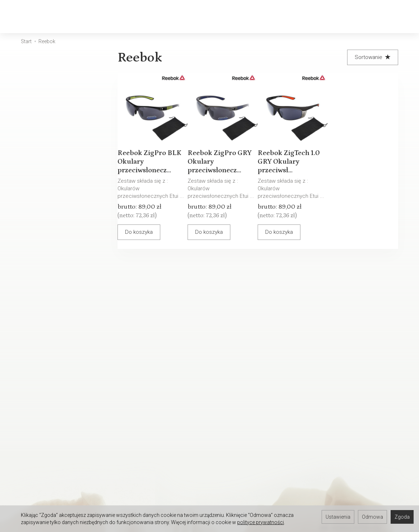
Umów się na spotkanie (67, 495)
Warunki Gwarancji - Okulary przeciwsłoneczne (159, 389)
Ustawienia (338, 517)
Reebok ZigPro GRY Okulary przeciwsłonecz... (221, 155)
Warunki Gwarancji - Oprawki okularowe (160, 405)
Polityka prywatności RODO (246, 405)
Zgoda (402, 517)
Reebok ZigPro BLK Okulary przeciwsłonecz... (151, 155)
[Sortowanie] (373, 57)
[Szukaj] (339, 17)
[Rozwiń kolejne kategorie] (305, 17)
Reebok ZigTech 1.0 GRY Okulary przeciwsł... (290, 155)
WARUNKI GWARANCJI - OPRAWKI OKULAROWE (242, 433)
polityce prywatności (261, 522)
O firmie (48, 377)
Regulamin (226, 377)
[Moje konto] (377, 17)
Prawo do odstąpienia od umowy (244, 417)
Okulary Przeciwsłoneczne (204, 17)
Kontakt (48, 386)
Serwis (134, 377)
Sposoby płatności (237, 395)
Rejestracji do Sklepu (65, 476)
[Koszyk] (358, 17)
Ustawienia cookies (62, 405)
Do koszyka (145, 233)
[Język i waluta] (395, 17)
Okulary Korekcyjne (119, 17)
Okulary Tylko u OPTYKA (67, 395)
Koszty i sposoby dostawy (246, 386)
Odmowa (372, 517)
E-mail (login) (260, 298)
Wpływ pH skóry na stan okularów (155, 421)
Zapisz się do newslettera (157, 476)
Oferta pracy (229, 485)
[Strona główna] (41, 17)
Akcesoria (274, 17)
